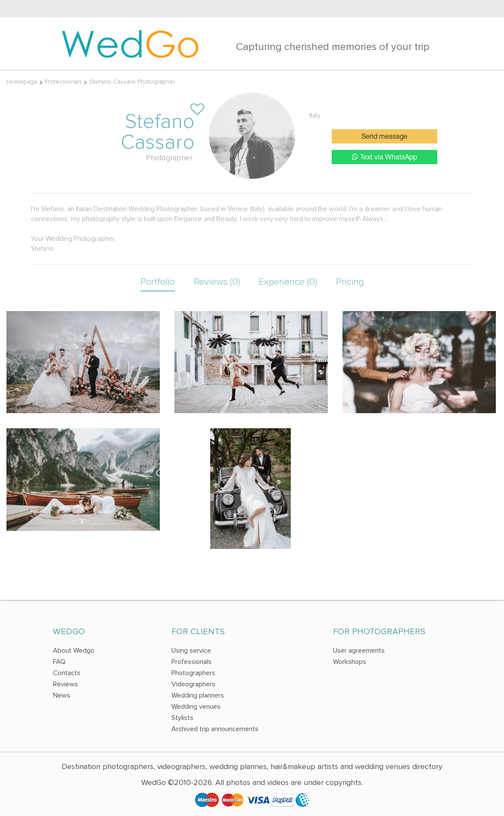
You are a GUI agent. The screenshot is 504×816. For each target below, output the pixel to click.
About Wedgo (74, 651)
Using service (191, 651)
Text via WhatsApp (384, 157)
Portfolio (158, 282)
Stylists (182, 718)
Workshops (350, 662)
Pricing (350, 282)
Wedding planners (198, 695)
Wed (130, 43)
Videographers (193, 684)
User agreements (359, 651)
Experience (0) (288, 282)
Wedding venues (196, 707)
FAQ (59, 662)
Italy (315, 115)
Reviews (65, 684)
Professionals (63, 82)
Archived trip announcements (215, 729)
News (62, 695)
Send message (384, 137)
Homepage (22, 82)
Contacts (67, 673)
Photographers (193, 673)
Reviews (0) (217, 282)
